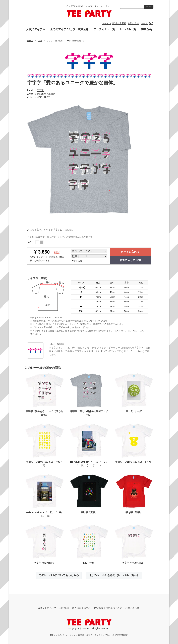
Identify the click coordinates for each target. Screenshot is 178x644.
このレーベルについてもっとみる (59, 575)
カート (144, 23)
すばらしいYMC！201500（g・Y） (134, 462)
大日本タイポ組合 (46, 94)
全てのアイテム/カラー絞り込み (69, 29)
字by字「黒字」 (134, 512)
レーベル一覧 (128, 29)
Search (149, 7)
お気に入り (134, 23)
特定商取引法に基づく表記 (108, 608)
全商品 (30, 41)
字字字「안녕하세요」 (134, 563)
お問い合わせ (132, 608)
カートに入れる (130, 252)
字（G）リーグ (134, 411)
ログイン (106, 23)
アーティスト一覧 (104, 29)
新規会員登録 (119, 23)
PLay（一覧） (89, 563)
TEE (40, 41)
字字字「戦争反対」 (44, 563)
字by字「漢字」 (89, 512)
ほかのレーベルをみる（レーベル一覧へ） (114, 575)
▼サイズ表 (77, 261)
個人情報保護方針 (81, 608)
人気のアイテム (36, 29)
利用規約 (64, 608)
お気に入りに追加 (130, 260)
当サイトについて (47, 608)
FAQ (151, 23)
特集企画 (146, 29)
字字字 (40, 90)
